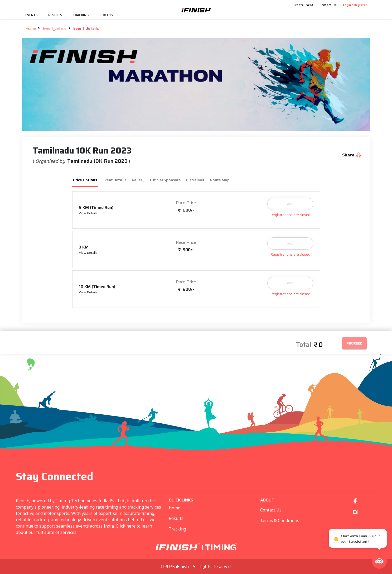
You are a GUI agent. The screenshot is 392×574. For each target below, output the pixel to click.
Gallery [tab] (138, 180)
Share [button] (352, 155)
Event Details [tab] (114, 180)
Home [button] (31, 28)
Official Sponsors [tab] (165, 180)
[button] (379, 561)
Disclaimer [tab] (195, 180)
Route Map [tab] (220, 180)
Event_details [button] (55, 28)
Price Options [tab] (85, 180)
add (290, 204)
